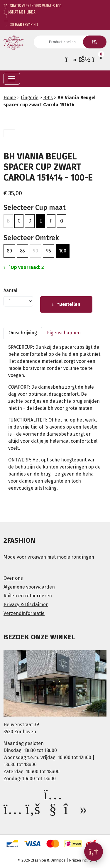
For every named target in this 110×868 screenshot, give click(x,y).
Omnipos (58, 860)
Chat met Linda (20, 12)
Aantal (10, 290)
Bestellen (66, 304)
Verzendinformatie (24, 613)
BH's (48, 98)
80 (9, 251)
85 (22, 251)
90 (35, 251)
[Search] (64, 42)
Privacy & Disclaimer (26, 605)
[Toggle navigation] (12, 79)
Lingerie (30, 98)
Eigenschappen (64, 333)
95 (49, 251)
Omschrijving (23, 333)
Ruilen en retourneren (28, 596)
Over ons (13, 578)
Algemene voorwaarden (29, 587)
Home (10, 98)
